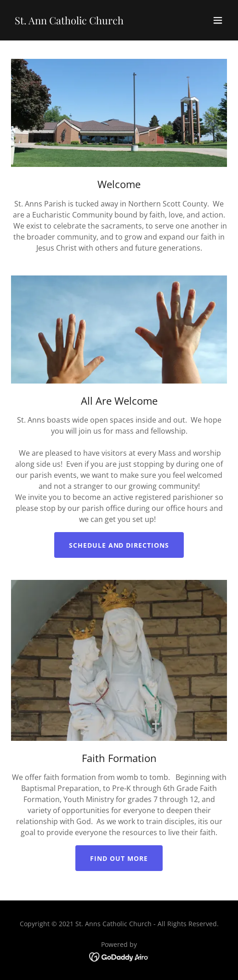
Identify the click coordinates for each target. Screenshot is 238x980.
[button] (218, 20)
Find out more (119, 858)
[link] (69, 22)
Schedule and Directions (119, 545)
